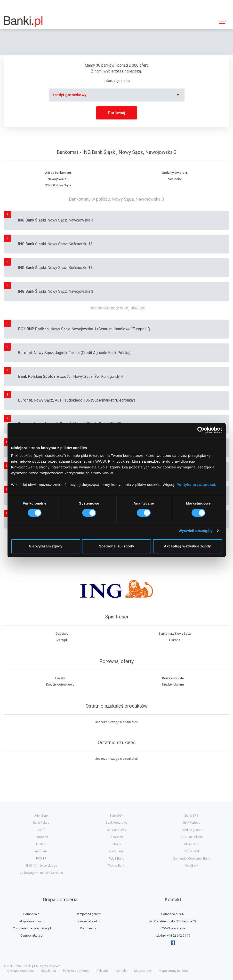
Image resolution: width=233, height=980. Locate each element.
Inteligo (41, 844)
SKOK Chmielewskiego (41, 865)
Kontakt (121, 971)
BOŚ (41, 830)
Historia (175, 640)
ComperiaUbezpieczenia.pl (32, 928)
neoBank (41, 851)
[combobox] (117, 95)
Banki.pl (29, 966)
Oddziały (62, 634)
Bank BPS (192, 816)
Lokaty (60, 678)
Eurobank (41, 837)
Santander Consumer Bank (192, 858)
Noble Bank (192, 851)
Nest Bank (116, 851)
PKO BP (41, 858)
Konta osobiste (173, 678)
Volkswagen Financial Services (41, 873)
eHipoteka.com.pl (32, 921)
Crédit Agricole (192, 830)
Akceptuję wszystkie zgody (187, 546)
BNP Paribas (192, 823)
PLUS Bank (116, 858)
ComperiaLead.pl (88, 921)
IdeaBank (116, 837)
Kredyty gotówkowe (60, 684)
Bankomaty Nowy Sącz (175, 634)
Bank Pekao (41, 823)
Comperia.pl (32, 914)
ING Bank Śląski (192, 837)
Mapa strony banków (174, 971)
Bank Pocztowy (116, 823)
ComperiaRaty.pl (32, 936)
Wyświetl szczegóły (196, 531)
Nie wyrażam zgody (46, 546)
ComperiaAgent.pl (88, 914)
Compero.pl (88, 928)
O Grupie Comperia (20, 971)
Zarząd (62, 640)
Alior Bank (41, 816)
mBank (116, 844)
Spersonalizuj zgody (116, 546)
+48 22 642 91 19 (178, 936)
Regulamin (48, 971)
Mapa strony (143, 971)
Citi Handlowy (116, 830)
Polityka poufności (76, 971)
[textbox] (117, 95)
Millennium (192, 844)
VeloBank (192, 865)
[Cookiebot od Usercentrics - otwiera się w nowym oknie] (201, 430)
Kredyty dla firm (173, 684)
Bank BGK (116, 816)
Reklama (103, 971)
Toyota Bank (116, 865)
